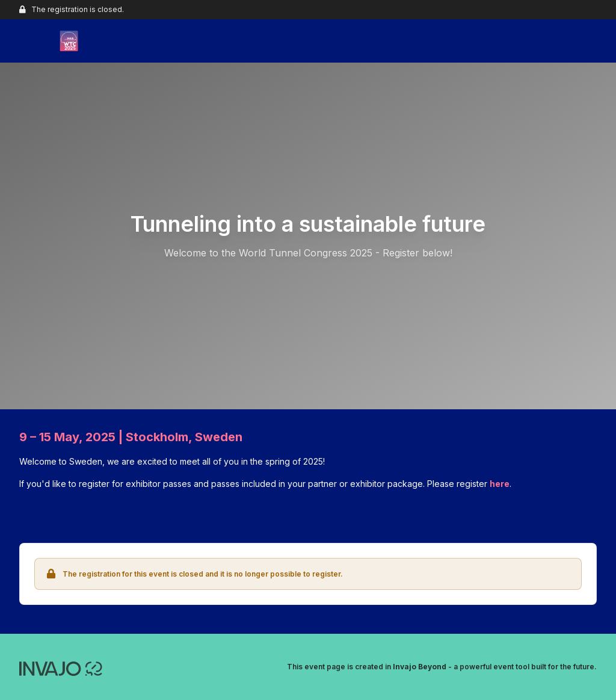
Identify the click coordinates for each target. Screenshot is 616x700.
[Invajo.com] (61, 667)
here (500, 484)
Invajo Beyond (420, 667)
